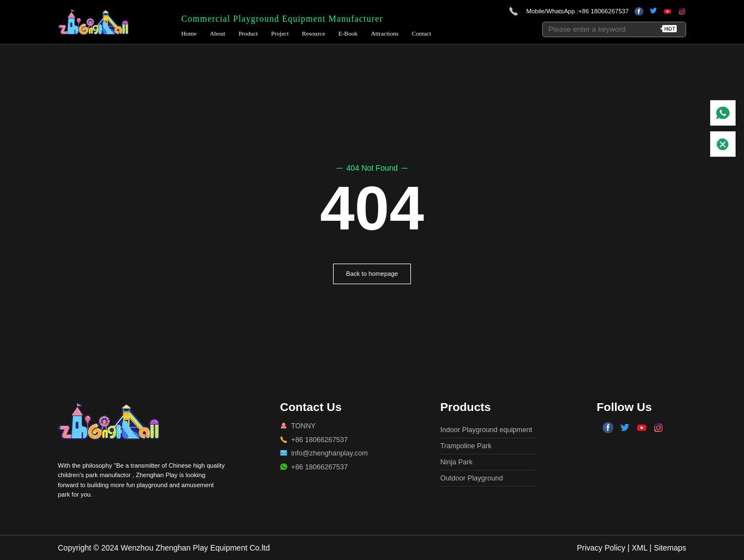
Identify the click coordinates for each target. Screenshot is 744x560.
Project (280, 33)
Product (248, 33)
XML (639, 548)
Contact (422, 33)
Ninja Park (457, 462)
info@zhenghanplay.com (330, 453)
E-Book (348, 33)
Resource (314, 33)
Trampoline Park (466, 446)
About (217, 33)
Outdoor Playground (472, 478)
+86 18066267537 (604, 11)
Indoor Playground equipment (486, 430)
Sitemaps (670, 548)
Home (189, 33)
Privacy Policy (601, 548)
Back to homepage (372, 274)
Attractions (385, 33)
